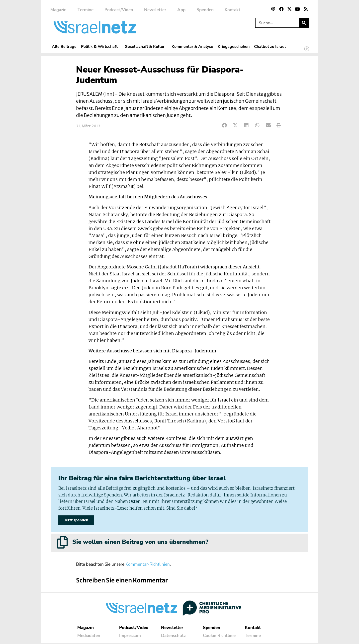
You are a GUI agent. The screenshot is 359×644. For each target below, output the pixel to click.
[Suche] (304, 23)
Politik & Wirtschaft (101, 46)
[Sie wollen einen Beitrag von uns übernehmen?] (62, 543)
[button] (224, 125)
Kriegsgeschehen (234, 46)
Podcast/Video (119, 10)
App (181, 10)
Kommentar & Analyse (192, 46)
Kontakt (232, 10)
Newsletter (155, 10)
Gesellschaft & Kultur (146, 46)
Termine (86, 10)
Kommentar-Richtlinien (148, 565)
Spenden (205, 10)
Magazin (58, 10)
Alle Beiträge (64, 46)
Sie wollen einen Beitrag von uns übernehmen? (140, 543)
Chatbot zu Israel (270, 46)
